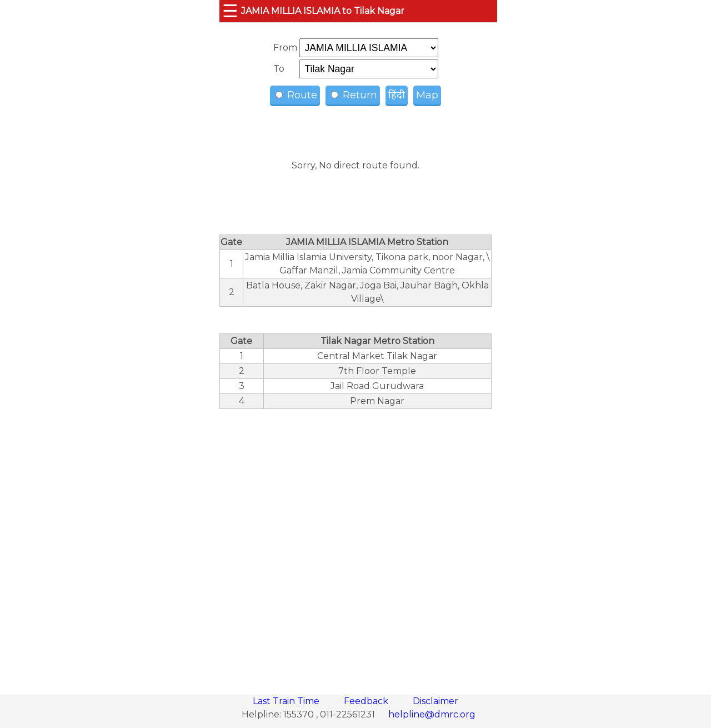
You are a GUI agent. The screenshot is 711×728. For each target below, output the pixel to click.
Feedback (367, 701)
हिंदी (397, 95)
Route (296, 95)
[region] (355, 546)
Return (354, 95)
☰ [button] (230, 11)
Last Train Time (287, 701)
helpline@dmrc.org (432, 714)
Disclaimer (435, 701)
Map (427, 95)
